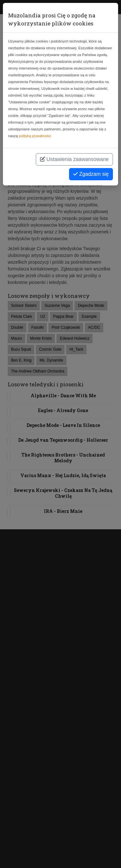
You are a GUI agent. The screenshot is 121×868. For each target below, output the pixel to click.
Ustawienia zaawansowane (74, 159)
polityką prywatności (35, 136)
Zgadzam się (91, 174)
